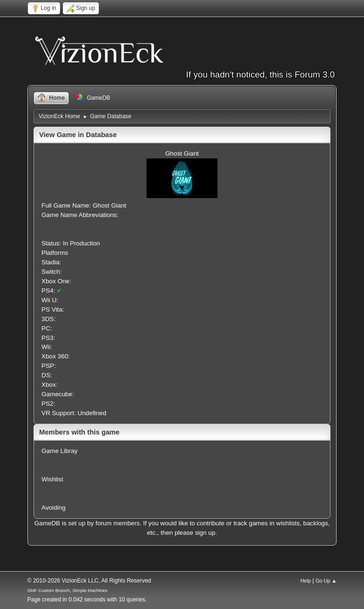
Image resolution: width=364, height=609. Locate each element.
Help (305, 581)
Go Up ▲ (326, 581)
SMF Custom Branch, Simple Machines (67, 590)
